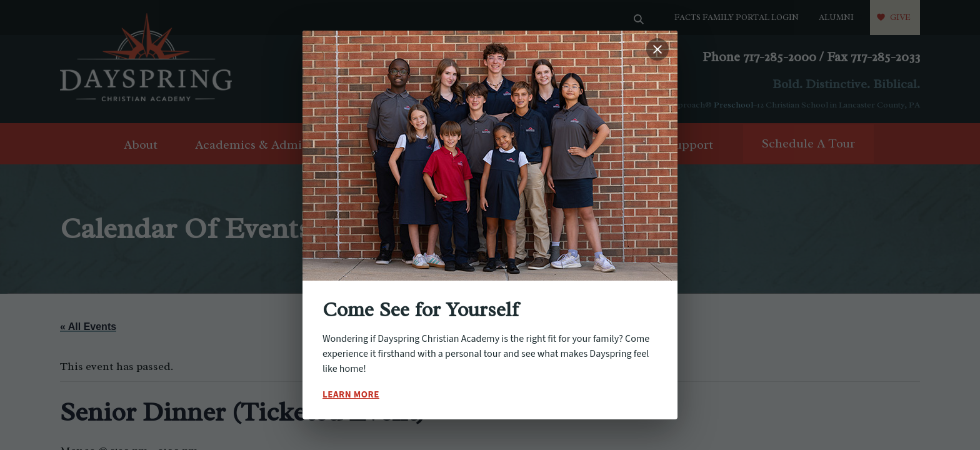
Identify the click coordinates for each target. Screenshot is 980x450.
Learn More (351, 395)
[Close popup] (657, 49)
